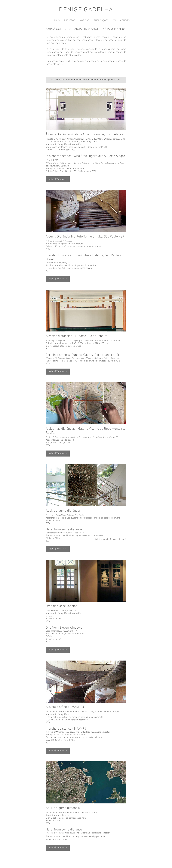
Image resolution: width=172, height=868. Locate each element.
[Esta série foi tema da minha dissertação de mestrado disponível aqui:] (86, 80)
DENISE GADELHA (86, 9)
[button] (58, 179)
